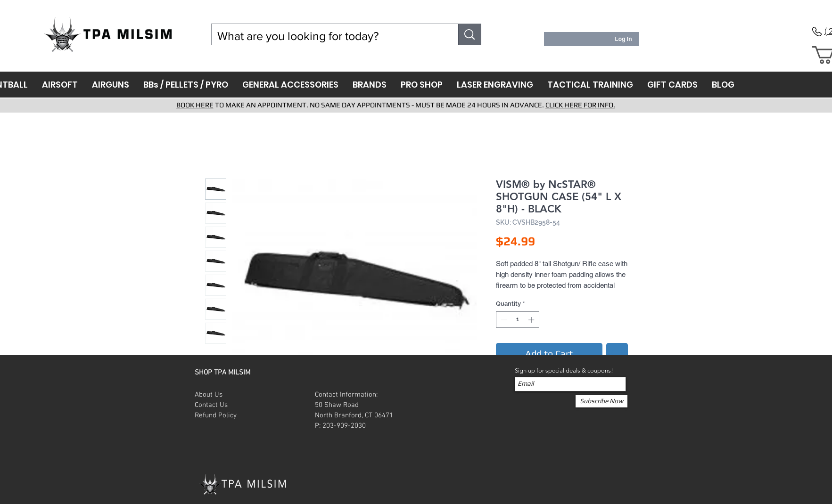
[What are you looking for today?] (328, 36)
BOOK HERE (195, 105)
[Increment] (532, 320)
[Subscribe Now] (601, 401)
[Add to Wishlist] (617, 354)
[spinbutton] (517, 320)
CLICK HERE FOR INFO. (580, 105)
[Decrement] (503, 320)
